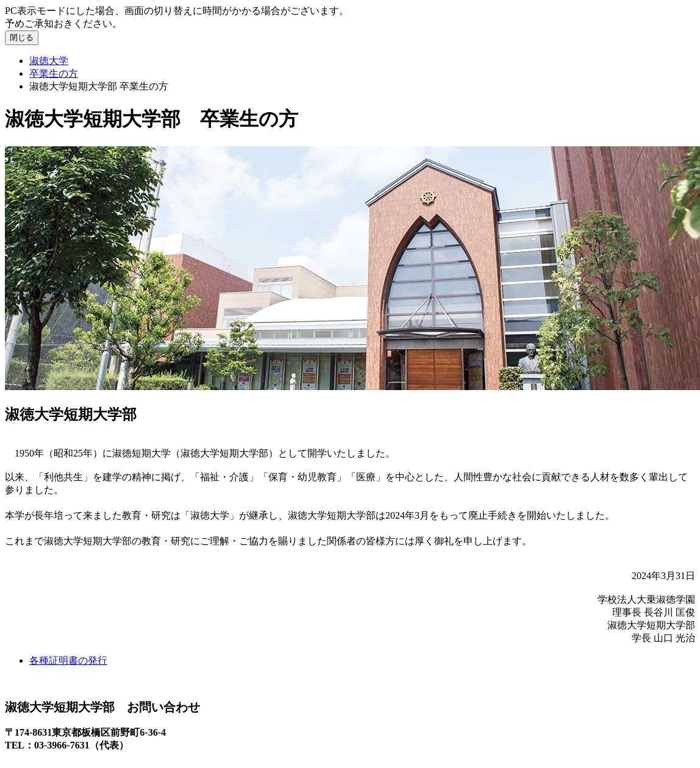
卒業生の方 (54, 73)
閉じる (22, 37)
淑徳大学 (49, 61)
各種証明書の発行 (68, 660)
